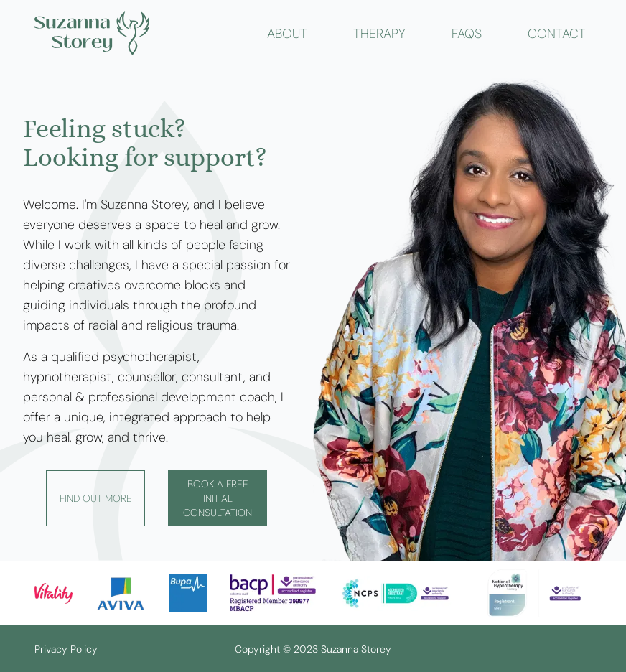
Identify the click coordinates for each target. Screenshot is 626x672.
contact (557, 34)
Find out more (96, 498)
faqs (467, 34)
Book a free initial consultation (218, 498)
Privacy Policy (66, 649)
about (287, 34)
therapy (379, 34)
